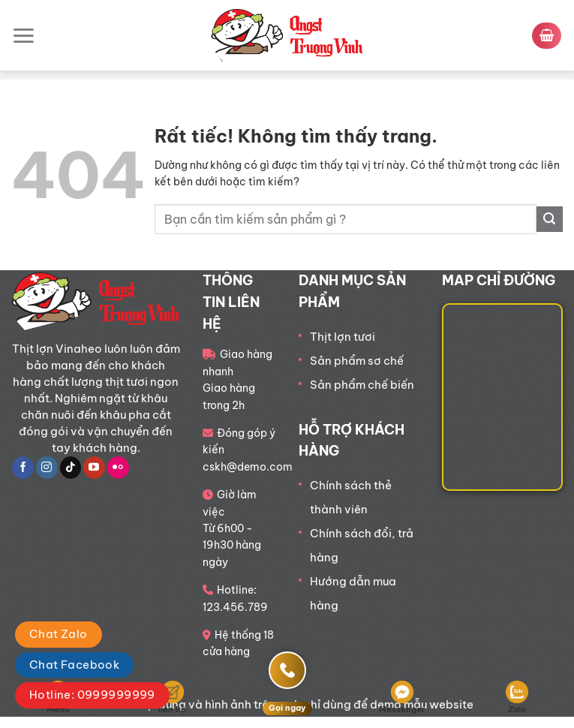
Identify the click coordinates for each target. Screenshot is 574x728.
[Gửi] (550, 220)
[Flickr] (118, 468)
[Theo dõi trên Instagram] (47, 468)
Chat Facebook (74, 665)
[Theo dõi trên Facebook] (23, 468)
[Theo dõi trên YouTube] (94, 468)
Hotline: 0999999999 (92, 695)
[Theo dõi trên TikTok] (71, 468)
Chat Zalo (59, 634)
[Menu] (23, 36)
